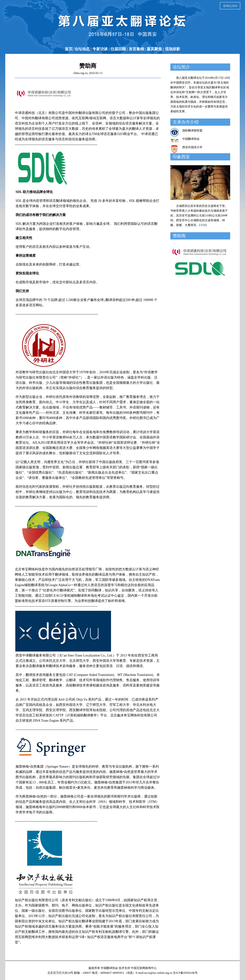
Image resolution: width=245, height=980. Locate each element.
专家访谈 (100, 49)
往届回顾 (118, 49)
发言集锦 (136, 49)
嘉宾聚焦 (154, 49)
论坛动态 (82, 49)
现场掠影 (173, 49)
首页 (69, 49)
